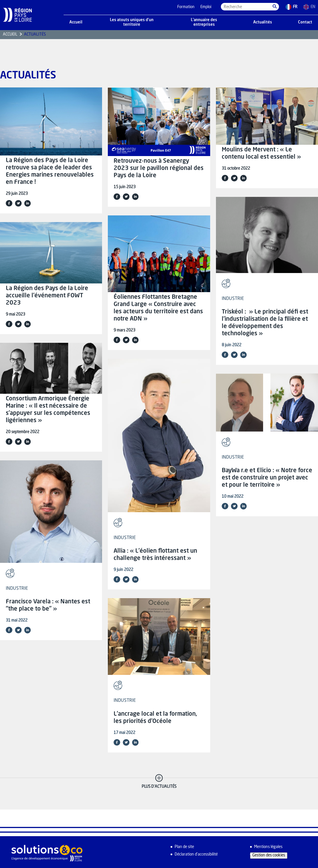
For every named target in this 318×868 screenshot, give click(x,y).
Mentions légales (268, 847)
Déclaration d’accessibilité (196, 855)
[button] (275, 7)
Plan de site (184, 847)
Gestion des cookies (269, 855)
